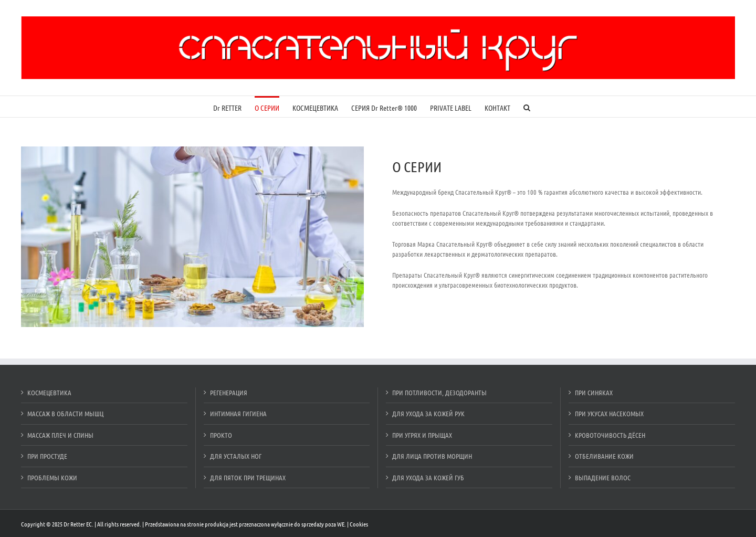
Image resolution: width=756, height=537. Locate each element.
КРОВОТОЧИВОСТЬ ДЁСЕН (610, 435)
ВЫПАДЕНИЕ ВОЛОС (603, 477)
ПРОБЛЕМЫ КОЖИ (52, 477)
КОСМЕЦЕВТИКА (49, 392)
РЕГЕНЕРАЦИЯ (229, 392)
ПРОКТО (221, 435)
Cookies (359, 524)
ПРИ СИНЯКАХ (594, 392)
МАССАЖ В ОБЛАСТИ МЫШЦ (65, 413)
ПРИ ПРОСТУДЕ (47, 456)
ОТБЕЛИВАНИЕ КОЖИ (604, 456)
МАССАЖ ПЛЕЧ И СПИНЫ (60, 435)
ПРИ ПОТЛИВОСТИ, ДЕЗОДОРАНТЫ (439, 392)
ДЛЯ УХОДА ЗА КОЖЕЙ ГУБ (428, 477)
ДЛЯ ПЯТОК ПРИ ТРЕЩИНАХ (248, 477)
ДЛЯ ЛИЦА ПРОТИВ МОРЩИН (432, 456)
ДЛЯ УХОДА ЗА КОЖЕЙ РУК (428, 413)
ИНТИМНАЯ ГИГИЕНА (238, 413)
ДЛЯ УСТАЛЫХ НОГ (236, 456)
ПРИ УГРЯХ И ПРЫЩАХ (422, 435)
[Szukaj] (527, 107)
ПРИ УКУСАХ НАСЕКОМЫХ (609, 413)
